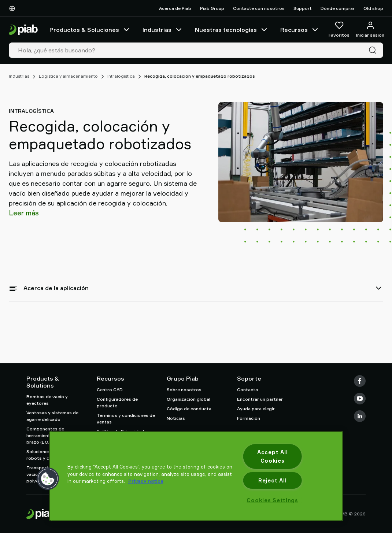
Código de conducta (189, 409)
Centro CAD (110, 390)
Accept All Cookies (272, 456)
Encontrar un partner (260, 399)
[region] (196, 476)
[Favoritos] (339, 30)
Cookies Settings (272, 500)
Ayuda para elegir (256, 409)
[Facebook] (360, 381)
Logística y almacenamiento (68, 76)
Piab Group (212, 8)
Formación (249, 418)
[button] (48, 479)
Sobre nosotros (184, 390)
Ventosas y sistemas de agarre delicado (52, 416)
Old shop (373, 8)
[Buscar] (374, 50)
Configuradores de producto (117, 402)
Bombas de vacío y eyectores (47, 400)
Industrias (163, 30)
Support (303, 8)
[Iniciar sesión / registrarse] (370, 30)
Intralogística (121, 76)
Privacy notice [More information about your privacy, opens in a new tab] (146, 481)
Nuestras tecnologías (232, 30)
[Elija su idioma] (14, 8)
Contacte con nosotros (259, 8)
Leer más (24, 213)
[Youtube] (360, 399)
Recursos (300, 30)
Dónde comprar (338, 8)
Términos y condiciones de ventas (126, 419)
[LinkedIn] (360, 416)
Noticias (176, 418)
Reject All (272, 480)
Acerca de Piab (175, 8)
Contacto (248, 390)
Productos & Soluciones (90, 30)
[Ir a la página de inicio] (23, 30)
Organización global (188, 399)
